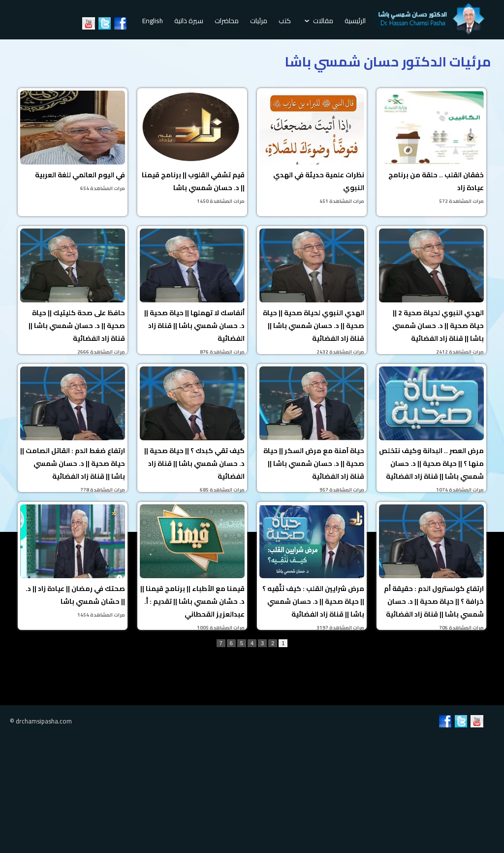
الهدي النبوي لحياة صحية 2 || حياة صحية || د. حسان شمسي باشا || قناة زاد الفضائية (431, 291)
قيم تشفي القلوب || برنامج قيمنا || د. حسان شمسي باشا (192, 148)
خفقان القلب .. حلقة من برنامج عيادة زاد (431, 148)
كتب (285, 21)
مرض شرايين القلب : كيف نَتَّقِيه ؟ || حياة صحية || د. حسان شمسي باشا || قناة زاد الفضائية (312, 567)
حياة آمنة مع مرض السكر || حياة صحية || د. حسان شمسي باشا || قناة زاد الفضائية (312, 429)
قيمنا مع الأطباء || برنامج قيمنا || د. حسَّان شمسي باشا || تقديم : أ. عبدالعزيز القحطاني (192, 567)
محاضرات (227, 21)
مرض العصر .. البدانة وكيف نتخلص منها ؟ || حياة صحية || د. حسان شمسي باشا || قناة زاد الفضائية (431, 429)
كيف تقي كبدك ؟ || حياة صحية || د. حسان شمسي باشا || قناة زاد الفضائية (192, 429)
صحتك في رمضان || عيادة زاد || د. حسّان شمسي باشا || (73, 562)
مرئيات (259, 21)
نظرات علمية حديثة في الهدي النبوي (312, 148)
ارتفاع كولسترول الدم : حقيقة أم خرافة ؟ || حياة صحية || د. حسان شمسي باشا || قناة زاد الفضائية (431, 567)
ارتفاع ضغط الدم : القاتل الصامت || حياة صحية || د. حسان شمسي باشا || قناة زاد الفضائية (73, 429)
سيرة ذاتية (189, 21)
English (153, 21)
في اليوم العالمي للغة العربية (73, 142)
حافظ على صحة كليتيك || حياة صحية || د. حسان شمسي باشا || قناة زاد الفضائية (73, 291)
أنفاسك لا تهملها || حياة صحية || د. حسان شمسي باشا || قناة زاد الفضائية (192, 291)
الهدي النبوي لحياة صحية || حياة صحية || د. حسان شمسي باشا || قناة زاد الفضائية (312, 291)
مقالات (319, 21)
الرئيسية (355, 21)
